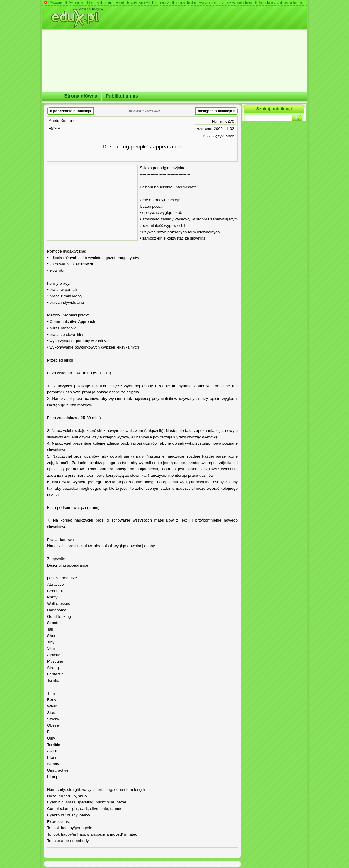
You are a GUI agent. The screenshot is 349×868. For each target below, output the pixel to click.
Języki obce (224, 136)
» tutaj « (296, 3)
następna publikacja (217, 111)
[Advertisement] (92, 203)
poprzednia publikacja (70, 111)
